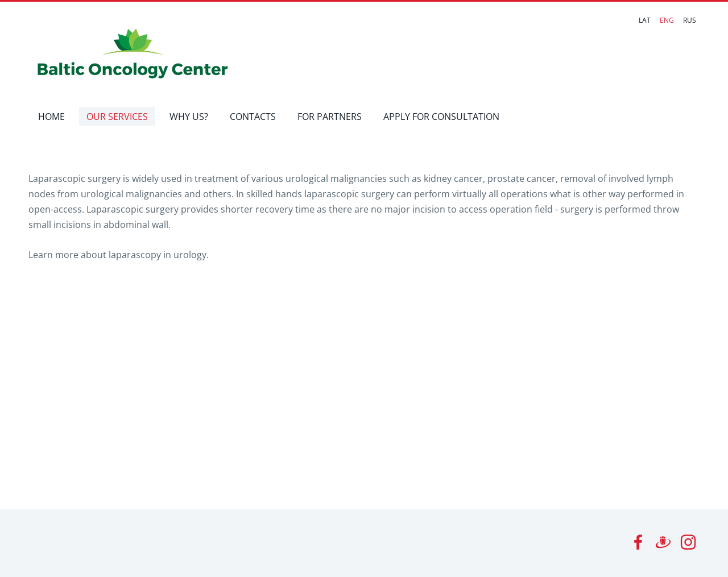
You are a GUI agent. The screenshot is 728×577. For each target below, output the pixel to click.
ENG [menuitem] (667, 20)
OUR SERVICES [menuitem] (117, 117)
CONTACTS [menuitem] (253, 117)
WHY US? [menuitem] (189, 117)
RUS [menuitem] (690, 20)
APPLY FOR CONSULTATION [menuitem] (441, 117)
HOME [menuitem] (51, 117)
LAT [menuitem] (645, 20)
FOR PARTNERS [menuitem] (330, 117)
